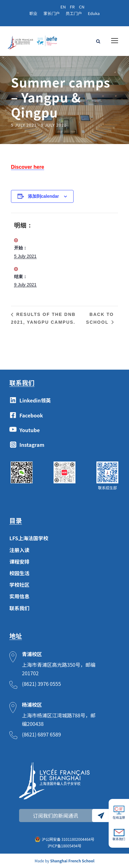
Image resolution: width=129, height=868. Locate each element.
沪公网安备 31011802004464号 (68, 839)
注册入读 (19, 550)
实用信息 (19, 596)
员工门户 (74, 13)
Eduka (94, 13)
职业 (34, 13)
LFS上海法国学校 (29, 538)
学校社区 (19, 585)
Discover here (28, 167)
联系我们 (19, 608)
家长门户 (52, 13)
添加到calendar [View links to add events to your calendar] (44, 196)
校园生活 (19, 573)
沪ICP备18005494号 (64, 846)
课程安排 (19, 561)
